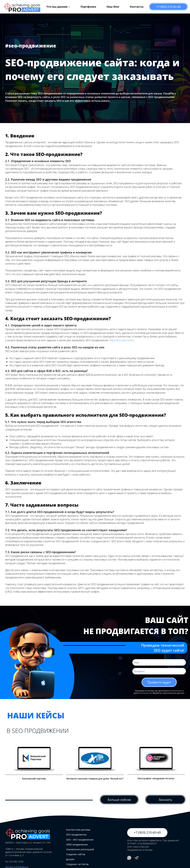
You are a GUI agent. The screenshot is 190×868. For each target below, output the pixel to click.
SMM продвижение (77, 845)
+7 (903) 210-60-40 (168, 7)
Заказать (165, 800)
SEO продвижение (76, 835)
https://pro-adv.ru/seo (121, 340)
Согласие (144, 693)
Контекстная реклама (78, 830)
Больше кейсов (119, 800)
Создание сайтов (76, 854)
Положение (176, 691)
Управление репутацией (80, 850)
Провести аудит (159, 682)
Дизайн (70, 859)
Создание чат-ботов (77, 864)
